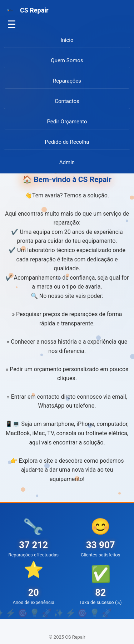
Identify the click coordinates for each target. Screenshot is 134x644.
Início (67, 40)
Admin (67, 162)
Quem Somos (67, 60)
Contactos (67, 101)
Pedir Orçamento (67, 122)
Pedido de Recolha (67, 142)
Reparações (67, 81)
